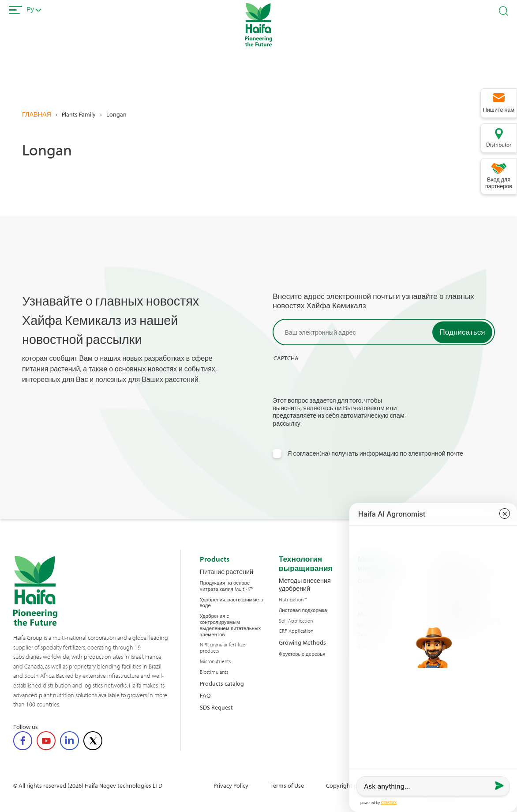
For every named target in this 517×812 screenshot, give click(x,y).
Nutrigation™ (293, 600)
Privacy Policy (231, 785)
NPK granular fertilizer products (223, 648)
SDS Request (216, 707)
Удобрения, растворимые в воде (232, 603)
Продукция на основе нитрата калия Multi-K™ (227, 586)
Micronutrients (215, 661)
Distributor (499, 144)
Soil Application (296, 621)
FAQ (205, 695)
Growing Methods (302, 642)
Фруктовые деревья (302, 654)
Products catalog (222, 683)
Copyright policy (348, 785)
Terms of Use (287, 785)
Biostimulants (214, 672)
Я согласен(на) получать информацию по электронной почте (375, 453)
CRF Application (296, 631)
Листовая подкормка (303, 610)
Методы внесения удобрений (305, 584)
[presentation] (340, 379)
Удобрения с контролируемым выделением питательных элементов (230, 625)
